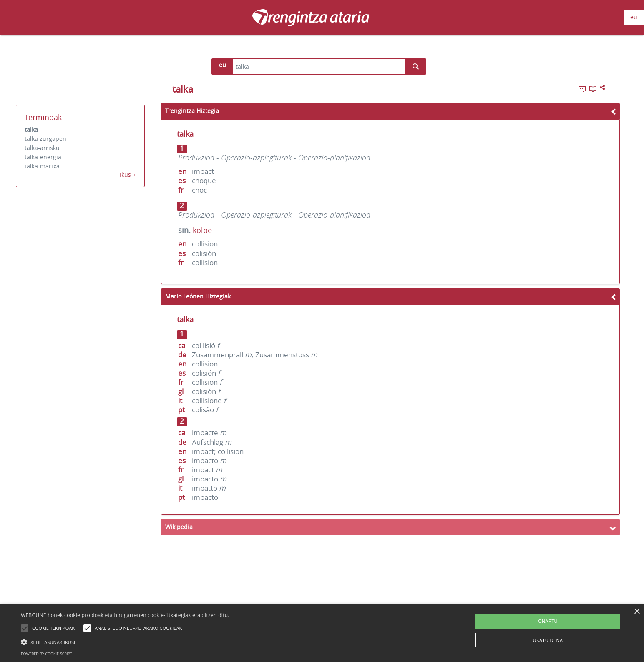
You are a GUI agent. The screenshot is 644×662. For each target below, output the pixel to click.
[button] (125, 642)
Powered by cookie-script (47, 654)
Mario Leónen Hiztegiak (198, 296)
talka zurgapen (45, 139)
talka (31, 129)
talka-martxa (42, 166)
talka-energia (43, 157)
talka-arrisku (42, 148)
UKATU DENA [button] (548, 640)
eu (634, 17)
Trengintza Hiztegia (192, 111)
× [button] (637, 612)
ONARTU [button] (548, 621)
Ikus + (128, 174)
